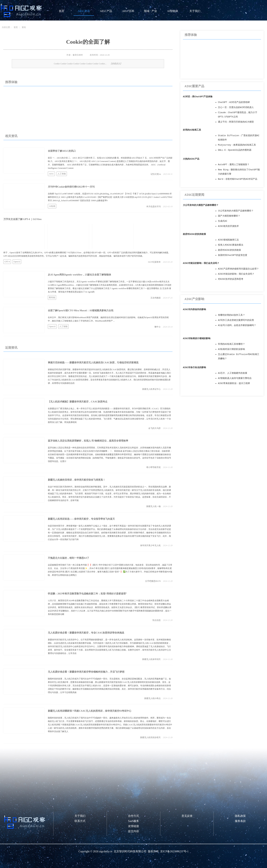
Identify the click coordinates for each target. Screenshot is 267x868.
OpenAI (17, 262)
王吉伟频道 (156, 298)
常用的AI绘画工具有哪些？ (231, 344)
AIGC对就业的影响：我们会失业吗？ (201, 263)
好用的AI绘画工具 (192, 130)
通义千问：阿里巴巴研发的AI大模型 (236, 122)
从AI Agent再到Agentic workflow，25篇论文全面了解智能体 (79, 275)
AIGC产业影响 (194, 299)
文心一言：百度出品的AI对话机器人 (236, 107)
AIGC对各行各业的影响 (194, 368)
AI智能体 (173, 11)
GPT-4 (7, 262)
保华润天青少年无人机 (150, 545)
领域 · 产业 (150, 11)
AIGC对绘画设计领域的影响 (197, 339)
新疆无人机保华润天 (151, 659)
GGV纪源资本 (154, 262)
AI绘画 (52, 206)
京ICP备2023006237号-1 (174, 851)
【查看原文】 (116, 64)
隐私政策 (240, 816)
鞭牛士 (158, 327)
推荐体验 (11, 82)
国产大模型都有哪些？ (229, 216)
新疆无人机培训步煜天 (150, 737)
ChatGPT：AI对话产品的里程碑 (234, 102)
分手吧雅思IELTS (153, 581)
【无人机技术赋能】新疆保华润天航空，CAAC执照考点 (78, 402)
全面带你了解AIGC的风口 (62, 151)
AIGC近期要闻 (194, 195)
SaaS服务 (133, 821)
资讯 (24, 27)
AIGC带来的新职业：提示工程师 (234, 383)
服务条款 (240, 821)
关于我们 (195, 11)
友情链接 (133, 826)
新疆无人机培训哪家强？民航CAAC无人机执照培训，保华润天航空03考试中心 (90, 711)
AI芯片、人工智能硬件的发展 (233, 373)
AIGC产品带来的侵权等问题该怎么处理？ (238, 269)
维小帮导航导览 (153, 467)
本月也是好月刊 (153, 207)
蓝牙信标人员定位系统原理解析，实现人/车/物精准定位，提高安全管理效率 (88, 441)
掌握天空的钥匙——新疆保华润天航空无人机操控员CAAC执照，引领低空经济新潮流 (93, 363)
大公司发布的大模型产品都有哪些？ (201, 205)
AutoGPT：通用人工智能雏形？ (234, 165)
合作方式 (133, 816)
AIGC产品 (106, 11)
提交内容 (133, 831)
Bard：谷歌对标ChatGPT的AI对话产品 (238, 179)
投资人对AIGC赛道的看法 (231, 245)
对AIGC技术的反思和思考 (231, 279)
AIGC (51, 174)
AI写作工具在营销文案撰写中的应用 (236, 320)
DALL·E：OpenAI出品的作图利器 (235, 150)
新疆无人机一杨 (153, 506)
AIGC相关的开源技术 (228, 226)
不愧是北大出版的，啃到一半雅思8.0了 (69, 558)
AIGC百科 (128, 11)
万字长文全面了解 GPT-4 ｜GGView (23, 219)
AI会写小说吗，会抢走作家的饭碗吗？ (237, 325)
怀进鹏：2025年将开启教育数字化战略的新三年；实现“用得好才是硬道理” (87, 594)
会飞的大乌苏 (155, 428)
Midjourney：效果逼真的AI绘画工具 (237, 145)
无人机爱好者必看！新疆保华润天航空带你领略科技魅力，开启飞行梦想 (86, 672)
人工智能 (62, 174)
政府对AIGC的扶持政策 (194, 234)
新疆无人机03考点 (152, 698)
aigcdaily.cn (106, 851)
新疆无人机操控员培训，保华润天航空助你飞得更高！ (77, 480)
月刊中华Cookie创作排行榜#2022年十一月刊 (71, 187)
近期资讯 (11, 348)
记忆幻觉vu (156, 174)
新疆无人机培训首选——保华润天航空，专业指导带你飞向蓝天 (81, 519)
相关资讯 (11, 136)
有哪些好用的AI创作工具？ (231, 315)
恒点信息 (157, 620)
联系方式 (80, 821)
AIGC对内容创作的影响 (194, 310)
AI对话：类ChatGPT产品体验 (198, 97)
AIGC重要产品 (194, 86)
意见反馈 (187, 816)
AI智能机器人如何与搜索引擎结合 (235, 378)
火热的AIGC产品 (191, 159)
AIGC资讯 (84, 11)
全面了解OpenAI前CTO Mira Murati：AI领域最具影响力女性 (81, 311)
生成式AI (223, 221)
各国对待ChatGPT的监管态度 (233, 255)
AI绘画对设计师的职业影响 (231, 349)
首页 (62, 11)
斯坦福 (52, 297)
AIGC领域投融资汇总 (228, 240)
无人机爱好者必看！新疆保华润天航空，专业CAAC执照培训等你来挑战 (86, 633)
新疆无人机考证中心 (151, 389)
